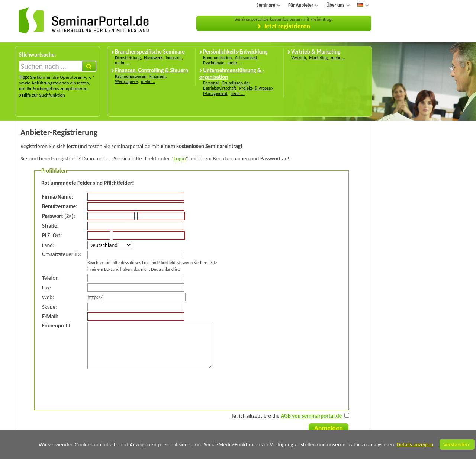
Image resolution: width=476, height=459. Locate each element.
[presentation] (99, 388)
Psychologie (214, 63)
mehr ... (122, 63)
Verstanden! (457, 444)
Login (180, 158)
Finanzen (157, 76)
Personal (211, 83)
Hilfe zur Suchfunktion (44, 95)
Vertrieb (299, 58)
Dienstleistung (128, 58)
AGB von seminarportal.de (311, 416)
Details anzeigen (415, 444)
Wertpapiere (126, 81)
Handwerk (153, 58)
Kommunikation (217, 58)
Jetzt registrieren (287, 26)
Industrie (173, 58)
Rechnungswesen (131, 76)
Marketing (318, 58)
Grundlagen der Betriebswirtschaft (226, 86)
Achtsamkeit (246, 58)
